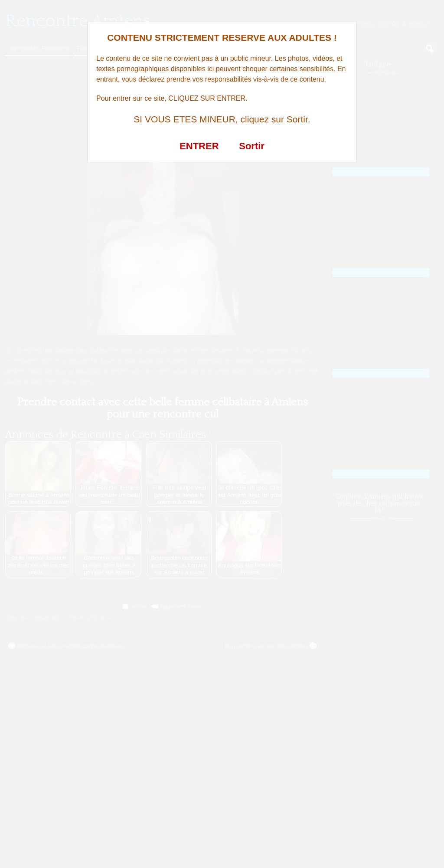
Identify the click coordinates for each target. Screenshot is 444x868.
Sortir (252, 146)
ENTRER (199, 146)
